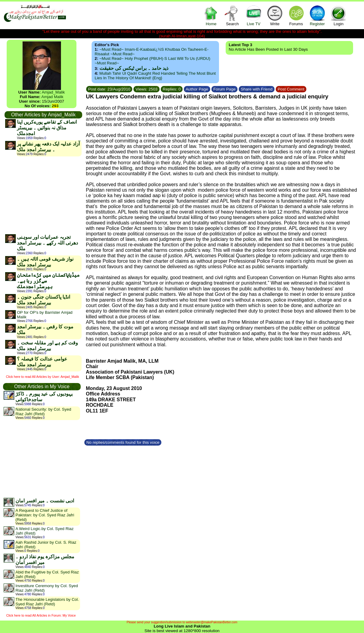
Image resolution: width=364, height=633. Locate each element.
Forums (296, 15)
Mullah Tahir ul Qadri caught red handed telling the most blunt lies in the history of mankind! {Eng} (155, 76)
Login (339, 15)
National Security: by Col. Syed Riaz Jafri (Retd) (43, 412)
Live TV (254, 15)
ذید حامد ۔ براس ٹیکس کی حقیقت (134, 68)
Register (317, 15)
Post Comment (291, 89)
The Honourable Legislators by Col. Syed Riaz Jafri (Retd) (47, 602)
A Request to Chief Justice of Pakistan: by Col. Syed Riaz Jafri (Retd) (45, 515)
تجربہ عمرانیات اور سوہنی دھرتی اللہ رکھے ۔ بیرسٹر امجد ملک (47, 243)
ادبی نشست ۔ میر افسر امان (45, 501)
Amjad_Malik (53, 92)
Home (211, 15)
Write (275, 15)
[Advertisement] (43, 195)
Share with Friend (257, 89)
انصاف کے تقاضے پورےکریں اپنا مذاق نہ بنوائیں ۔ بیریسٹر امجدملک (47, 128)
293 (55, 106)
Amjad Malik (52, 97)
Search (232, 15)
